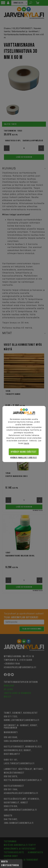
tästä (26, 443)
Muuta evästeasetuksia (10, 864)
